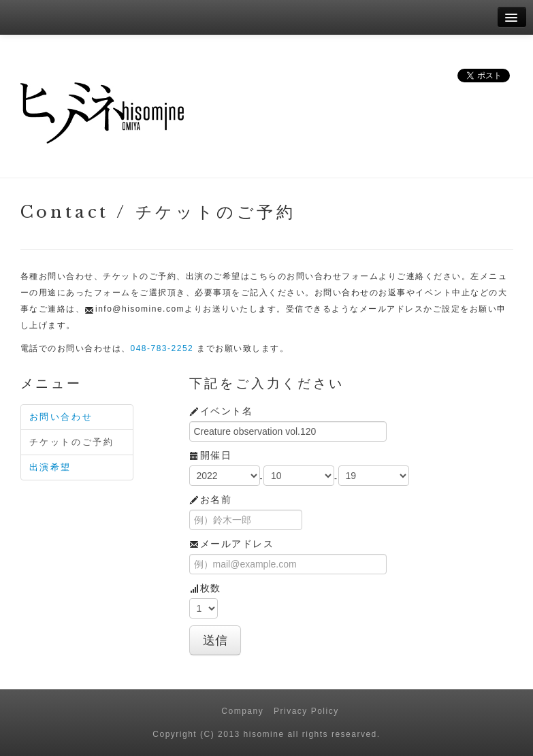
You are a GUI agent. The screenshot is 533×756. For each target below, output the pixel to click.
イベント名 (221, 411)
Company (242, 711)
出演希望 (50, 467)
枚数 (205, 588)
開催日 (211, 455)
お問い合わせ (61, 417)
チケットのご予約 (72, 442)
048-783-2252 (162, 348)
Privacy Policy (306, 711)
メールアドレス (232, 544)
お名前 (211, 499)
